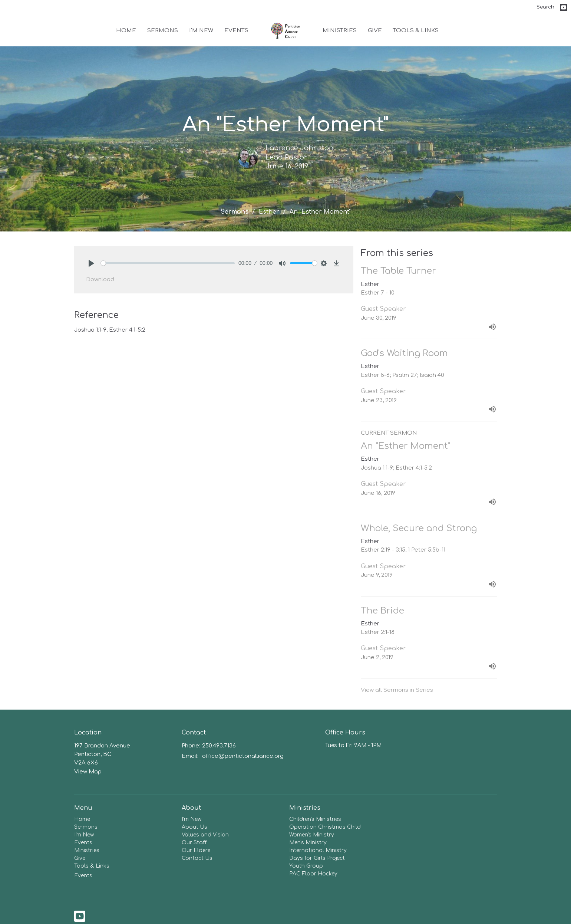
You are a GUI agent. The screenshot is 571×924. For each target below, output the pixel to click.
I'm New (201, 31)
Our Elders (196, 850)
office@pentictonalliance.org (243, 756)
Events (236, 31)
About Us (194, 827)
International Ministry (318, 850)
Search (545, 7)
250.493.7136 (219, 746)
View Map (88, 772)
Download (100, 279)
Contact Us (197, 858)
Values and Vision (205, 835)
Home (126, 31)
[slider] (168, 263)
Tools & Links (416, 31)
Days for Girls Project (317, 858)
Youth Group (306, 866)
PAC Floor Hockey (313, 874)
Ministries (340, 31)
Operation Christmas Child (325, 827)
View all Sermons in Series (397, 690)
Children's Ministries (315, 819)
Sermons (163, 31)
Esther (269, 212)
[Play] (91, 263)
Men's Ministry (308, 843)
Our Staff (194, 843)
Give (375, 31)
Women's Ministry (312, 835)
